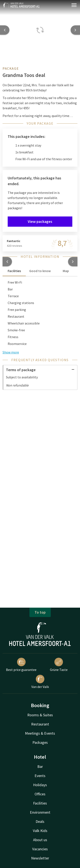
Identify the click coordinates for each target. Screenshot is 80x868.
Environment (40, 812)
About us (40, 840)
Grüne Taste (59, 665)
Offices (40, 794)
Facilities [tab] (14, 271)
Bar (40, 766)
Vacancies (40, 849)
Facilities (40, 803)
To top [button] (40, 612)
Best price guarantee (21, 665)
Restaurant (40, 724)
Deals (40, 821)
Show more (11, 352)
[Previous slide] (5, 30)
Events (40, 776)
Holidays (40, 785)
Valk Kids (40, 831)
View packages (40, 221)
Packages (40, 742)
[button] (7, 262)
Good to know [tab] (40, 271)
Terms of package (40, 370)
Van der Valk (40, 682)
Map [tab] (66, 271)
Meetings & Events (40, 733)
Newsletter (40, 858)
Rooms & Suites (40, 715)
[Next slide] (75, 30)
